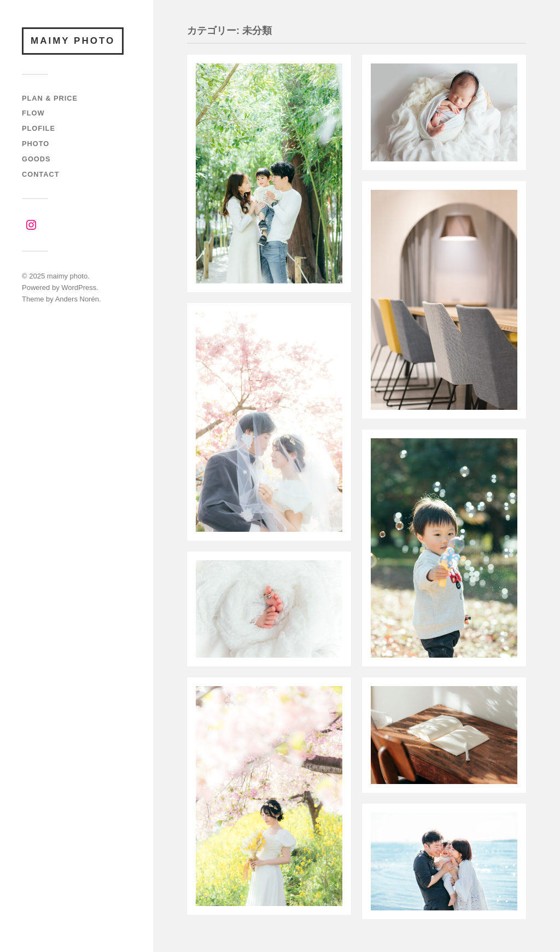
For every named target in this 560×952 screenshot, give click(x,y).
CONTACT (40, 174)
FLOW (33, 113)
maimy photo (73, 41)
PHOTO (36, 144)
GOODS (36, 159)
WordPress (79, 288)
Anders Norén (77, 299)
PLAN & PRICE (50, 98)
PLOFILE (39, 128)
